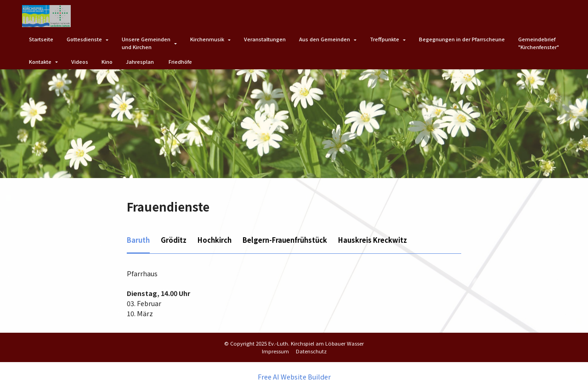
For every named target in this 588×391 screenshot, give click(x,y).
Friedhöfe (180, 61)
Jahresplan (141, 61)
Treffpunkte (384, 39)
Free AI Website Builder (294, 376)
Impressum (275, 351)
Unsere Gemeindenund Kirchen (146, 43)
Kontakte (40, 61)
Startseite (41, 39)
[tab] (138, 241)
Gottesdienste (84, 39)
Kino (107, 61)
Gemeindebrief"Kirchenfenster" (539, 43)
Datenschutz (311, 351)
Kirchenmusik (207, 39)
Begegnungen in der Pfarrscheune (462, 39)
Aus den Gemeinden (325, 39)
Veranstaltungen (265, 39)
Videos (80, 61)
